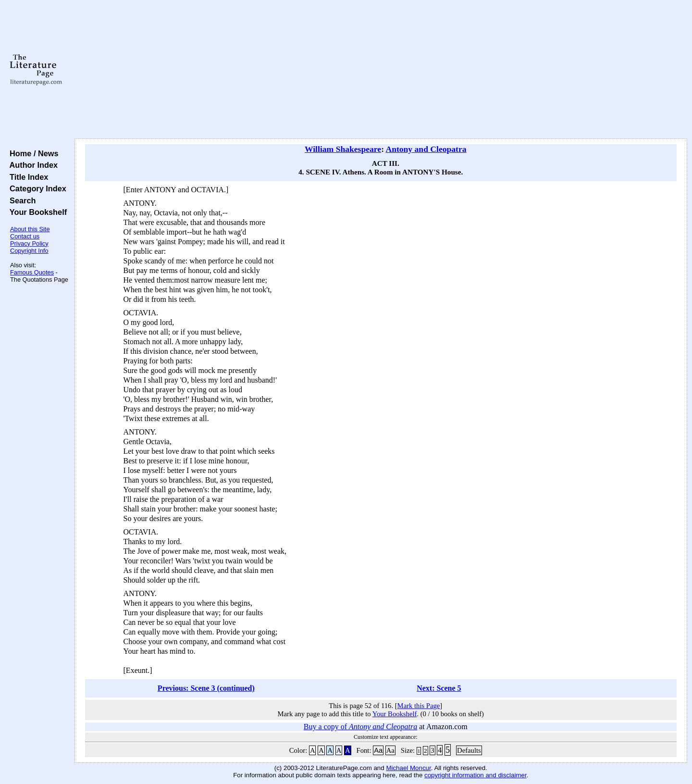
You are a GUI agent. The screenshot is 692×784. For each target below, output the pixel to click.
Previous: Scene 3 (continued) (206, 688)
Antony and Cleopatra (426, 149)
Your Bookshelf (36, 212)
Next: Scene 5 (439, 688)
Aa (378, 750)
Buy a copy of (360, 727)
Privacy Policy (29, 243)
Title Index (27, 177)
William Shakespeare (343, 149)
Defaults (469, 750)
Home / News (32, 153)
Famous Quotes (32, 272)
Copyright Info (29, 251)
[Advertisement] (381, 70)
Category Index (36, 188)
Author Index (31, 165)
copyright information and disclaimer (476, 775)
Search (20, 200)
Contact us (25, 236)
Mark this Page (419, 706)
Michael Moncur (408, 768)
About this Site (30, 229)
